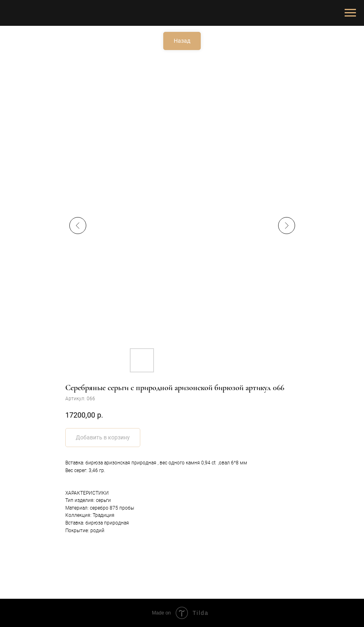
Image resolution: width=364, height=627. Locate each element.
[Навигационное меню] (350, 13)
